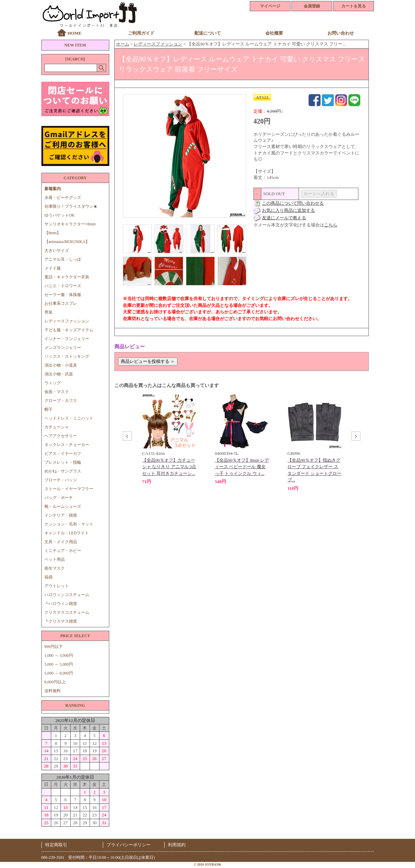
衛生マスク (55, 568)
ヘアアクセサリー (61, 436)
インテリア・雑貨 (61, 515)
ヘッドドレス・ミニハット (69, 418)
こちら (331, 225)
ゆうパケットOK (60, 215)
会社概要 (274, 33)
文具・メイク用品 (61, 542)
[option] (169, 440)
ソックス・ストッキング (67, 356)
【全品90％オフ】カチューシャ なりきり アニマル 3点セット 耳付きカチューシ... (169, 467)
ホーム (123, 44)
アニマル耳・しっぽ (63, 259)
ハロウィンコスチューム (67, 595)
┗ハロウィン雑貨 (61, 604)
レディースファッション (67, 321)
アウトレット (57, 586)
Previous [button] (127, 437)
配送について (208, 33)
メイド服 (55, 268)
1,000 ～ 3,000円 (59, 655)
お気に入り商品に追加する (288, 210)
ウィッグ (53, 383)
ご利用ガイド (141, 33)
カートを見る (354, 6)
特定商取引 (56, 845)
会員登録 (312, 6)
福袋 (49, 577)
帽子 (49, 409)
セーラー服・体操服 (63, 295)
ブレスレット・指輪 (63, 462)
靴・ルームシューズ (63, 506)
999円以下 (54, 647)
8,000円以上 (55, 682)
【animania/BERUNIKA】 (67, 242)
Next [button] (355, 437)
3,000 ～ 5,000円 (59, 664)
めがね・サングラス (63, 471)
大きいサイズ (57, 251)
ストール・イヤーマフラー (69, 489)
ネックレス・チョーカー (67, 445)
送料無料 (53, 691)
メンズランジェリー (63, 348)
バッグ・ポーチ (59, 498)
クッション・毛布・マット (69, 524)
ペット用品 (55, 559)
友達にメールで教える (284, 218)
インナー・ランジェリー (67, 339)
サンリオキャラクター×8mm (70, 224)
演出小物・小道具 (61, 365)
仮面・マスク (57, 392)
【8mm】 (53, 233)
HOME (74, 33)
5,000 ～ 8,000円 (59, 673)
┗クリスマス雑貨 (61, 621)
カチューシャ (57, 427)
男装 (49, 312)
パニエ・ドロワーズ (63, 286)
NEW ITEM (75, 45)
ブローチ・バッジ (61, 480)
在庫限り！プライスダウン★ (71, 206)
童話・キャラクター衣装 (67, 277)
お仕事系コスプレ (61, 303)
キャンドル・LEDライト (67, 533)
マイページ (270, 6)
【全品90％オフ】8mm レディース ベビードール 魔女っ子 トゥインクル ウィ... (242, 467)
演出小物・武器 (59, 374)
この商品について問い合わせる (293, 203)
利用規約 (177, 845)
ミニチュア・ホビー (63, 551)
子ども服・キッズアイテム (69, 330)
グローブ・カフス (61, 401)
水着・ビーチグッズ (63, 198)
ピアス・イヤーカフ (63, 454)
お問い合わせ (341, 33)
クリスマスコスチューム (67, 612)
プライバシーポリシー (129, 845)
